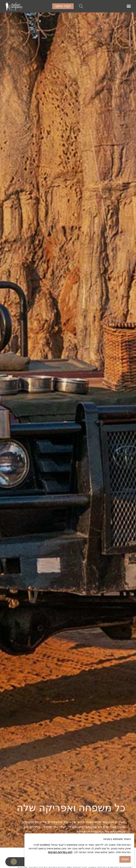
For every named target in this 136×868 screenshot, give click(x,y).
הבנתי (125, 859)
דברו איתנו (63, 6)
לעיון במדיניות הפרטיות (60, 852)
